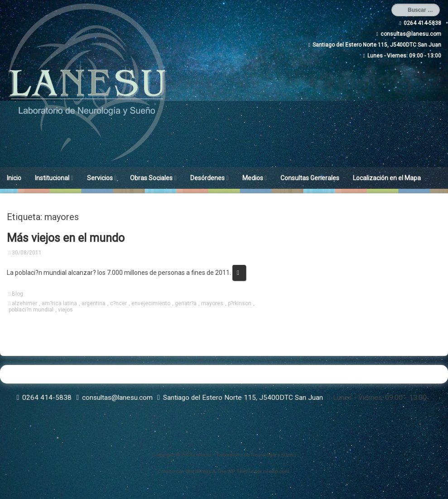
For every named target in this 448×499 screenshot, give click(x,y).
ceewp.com (276, 472)
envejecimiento (151, 303)
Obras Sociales (151, 178)
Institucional (52, 178)
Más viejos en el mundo (66, 238)
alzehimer (24, 303)
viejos (65, 310)
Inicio (14, 178)
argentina (94, 303)
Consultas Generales (310, 178)
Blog (17, 294)
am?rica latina (59, 303)
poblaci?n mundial (31, 310)
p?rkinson (240, 303)
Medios (253, 178)
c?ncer (118, 303)
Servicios (100, 178)
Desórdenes (207, 178)
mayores (212, 303)
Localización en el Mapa (387, 178)
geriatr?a (186, 303)
